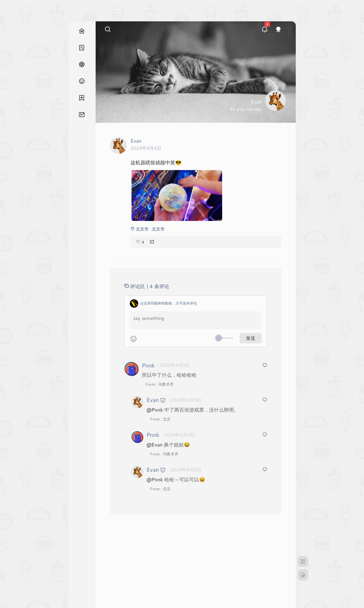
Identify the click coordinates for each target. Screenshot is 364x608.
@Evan (154, 445)
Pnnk (148, 365)
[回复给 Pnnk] (265, 366)
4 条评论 (159, 286)
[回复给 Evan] (265, 400)
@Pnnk (155, 410)
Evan (153, 400)
